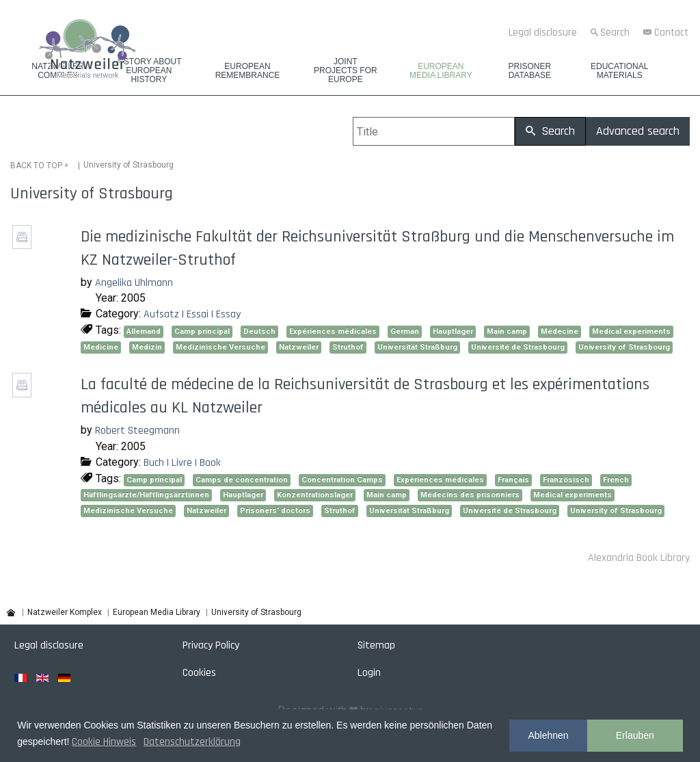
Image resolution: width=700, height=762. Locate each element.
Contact (671, 32)
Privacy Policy (211, 645)
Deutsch (259, 331)
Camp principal (202, 331)
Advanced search (638, 131)
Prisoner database (529, 71)
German (405, 331)
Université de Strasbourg (518, 346)
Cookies (199, 673)
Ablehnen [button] (548, 735)
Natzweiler (299, 346)
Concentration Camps (342, 479)
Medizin (147, 346)
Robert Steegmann (137, 431)
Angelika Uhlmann (134, 282)
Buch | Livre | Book (182, 462)
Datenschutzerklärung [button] (192, 742)
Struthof (348, 346)
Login (369, 673)
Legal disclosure (543, 32)
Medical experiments (631, 331)
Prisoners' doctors (275, 510)
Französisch (566, 479)
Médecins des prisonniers (470, 495)
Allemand (144, 331)
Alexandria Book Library (639, 557)
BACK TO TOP (36, 165)
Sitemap (376, 645)
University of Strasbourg (624, 346)
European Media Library (441, 71)
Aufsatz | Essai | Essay (192, 314)
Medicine (101, 346)
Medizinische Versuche (220, 346)
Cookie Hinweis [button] (104, 742)
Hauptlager (453, 331)
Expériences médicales (333, 331)
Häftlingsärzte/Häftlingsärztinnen (146, 495)
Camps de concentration (242, 479)
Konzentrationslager (315, 495)
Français (513, 479)
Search (615, 32)
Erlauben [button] (635, 735)
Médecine (560, 331)
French (616, 479)
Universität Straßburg (417, 346)
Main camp (507, 331)
